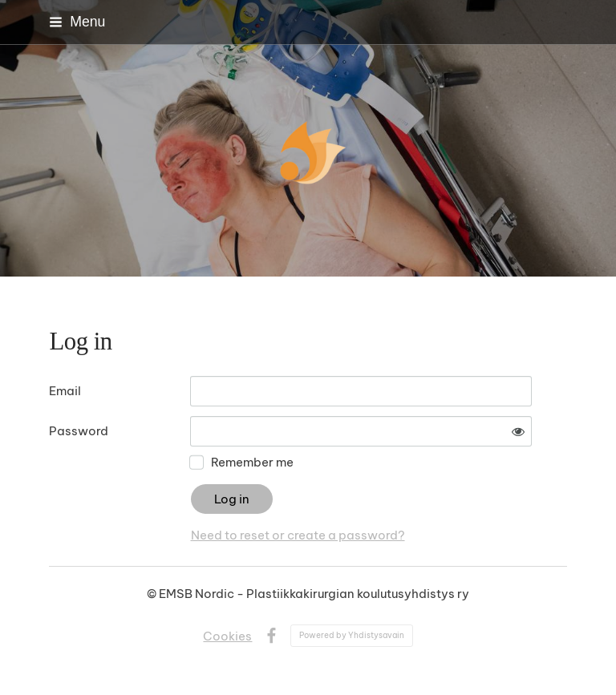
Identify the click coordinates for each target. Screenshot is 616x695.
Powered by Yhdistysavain (352, 635)
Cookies (227, 636)
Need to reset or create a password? (298, 535)
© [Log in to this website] (153, 594)
